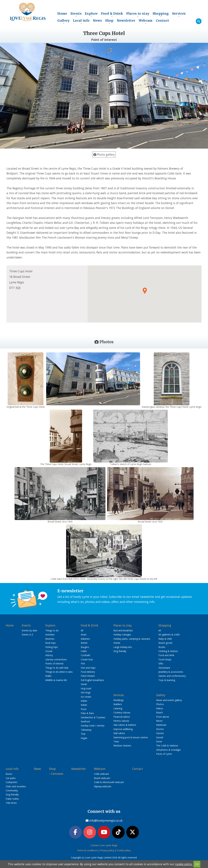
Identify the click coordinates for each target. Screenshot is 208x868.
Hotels (117, 643)
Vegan (84, 738)
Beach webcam (102, 778)
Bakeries (85, 639)
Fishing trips (52, 647)
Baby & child (165, 639)
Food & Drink (112, 14)
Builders (118, 704)
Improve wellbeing (123, 729)
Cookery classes (122, 712)
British (84, 643)
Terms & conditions (87, 850)
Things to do (52, 630)
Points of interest (54, 663)
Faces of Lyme (164, 754)
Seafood (85, 721)
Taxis (116, 741)
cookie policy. (184, 864)
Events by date (29, 630)
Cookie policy (124, 850)
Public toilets (12, 799)
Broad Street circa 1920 (150, 522)
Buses (9, 774)
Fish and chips (88, 668)
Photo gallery (104, 154)
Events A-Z (27, 635)
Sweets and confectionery (172, 676)
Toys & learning (167, 680)
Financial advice (122, 717)
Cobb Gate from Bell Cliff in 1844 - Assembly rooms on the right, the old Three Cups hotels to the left (104, 579)
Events (76, 14)
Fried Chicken (88, 676)
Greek (84, 684)
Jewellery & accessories (171, 672)
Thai (83, 734)
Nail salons (119, 733)
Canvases (57, 774)
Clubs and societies (16, 786)
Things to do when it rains (59, 672)
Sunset (160, 737)
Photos (160, 704)
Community (12, 790)
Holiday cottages (122, 635)
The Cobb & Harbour (167, 746)
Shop (109, 21)
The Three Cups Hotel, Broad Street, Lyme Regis (66, 464)
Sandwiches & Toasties (93, 717)
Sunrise (160, 733)
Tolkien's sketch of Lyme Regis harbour (131, 464)
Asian (84, 635)
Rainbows (161, 725)
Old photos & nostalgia (168, 750)
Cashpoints (12, 782)
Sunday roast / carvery (93, 726)
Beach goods (165, 643)
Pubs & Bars (87, 713)
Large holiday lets (123, 647)
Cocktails (85, 655)
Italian (84, 705)
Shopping (161, 14)
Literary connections (56, 659)
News (97, 21)
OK (197, 864)
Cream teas (87, 659)
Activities (50, 635)
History (49, 655)
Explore (91, 14)
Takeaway (86, 730)
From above (163, 717)
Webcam (146, 21)
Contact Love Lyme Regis (104, 845)
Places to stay (138, 14)
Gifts (161, 663)
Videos (160, 708)
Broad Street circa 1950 (60, 522)
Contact (162, 21)
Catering (118, 708)
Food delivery (88, 672)
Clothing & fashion (168, 651)
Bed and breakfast (123, 630)
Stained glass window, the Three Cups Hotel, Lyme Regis (172, 407)
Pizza (84, 709)
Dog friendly (120, 651)
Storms (160, 729)
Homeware (164, 668)
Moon (159, 721)
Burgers (85, 647)
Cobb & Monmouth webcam (109, 782)
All (82, 630)
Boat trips (51, 643)
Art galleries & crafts (169, 635)
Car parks (11, 778)
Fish (83, 663)
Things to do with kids (57, 668)
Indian (84, 701)
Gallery (64, 21)
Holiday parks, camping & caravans (132, 639)
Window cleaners (122, 746)
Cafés (84, 651)
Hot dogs (86, 692)
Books (162, 647)
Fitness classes (121, 721)
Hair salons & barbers (125, 725)
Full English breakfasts (92, 680)
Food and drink (166, 655)
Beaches (50, 639)
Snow (159, 741)
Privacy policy (107, 850)
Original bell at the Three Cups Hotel (26, 407)
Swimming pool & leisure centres (131, 737)
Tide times (11, 803)
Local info (81, 21)
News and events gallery (169, 700)
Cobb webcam (101, 774)
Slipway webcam (103, 786)
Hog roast (86, 688)
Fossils (49, 651)
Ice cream (86, 697)
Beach (159, 712)
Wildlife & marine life (56, 680)
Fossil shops (165, 659)
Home (62, 14)
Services (179, 14)
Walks (48, 676)
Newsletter (126, 21)
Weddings (119, 700)
